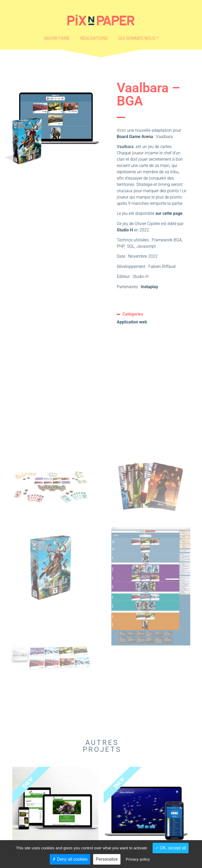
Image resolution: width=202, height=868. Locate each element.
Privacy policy (138, 859)
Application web (132, 322)
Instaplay (149, 287)
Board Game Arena (135, 137)
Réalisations (94, 38)
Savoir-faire (57, 38)
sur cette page (169, 213)
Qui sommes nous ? (138, 38)
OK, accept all (171, 848)
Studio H (125, 230)
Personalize (107, 859)
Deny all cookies (70, 859)
